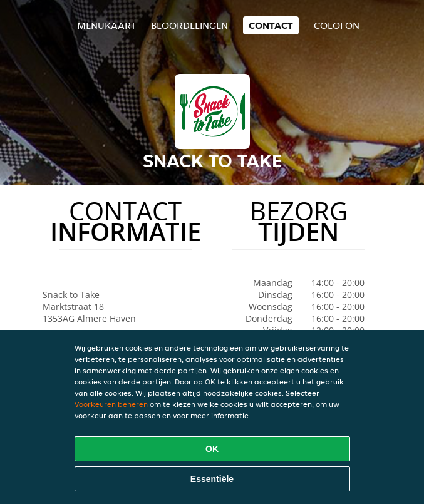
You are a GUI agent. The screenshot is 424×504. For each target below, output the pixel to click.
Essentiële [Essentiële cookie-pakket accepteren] (212, 479)
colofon (337, 25)
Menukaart (106, 25)
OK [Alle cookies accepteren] (212, 449)
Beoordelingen (189, 25)
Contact (271, 25)
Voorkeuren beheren (111, 404)
